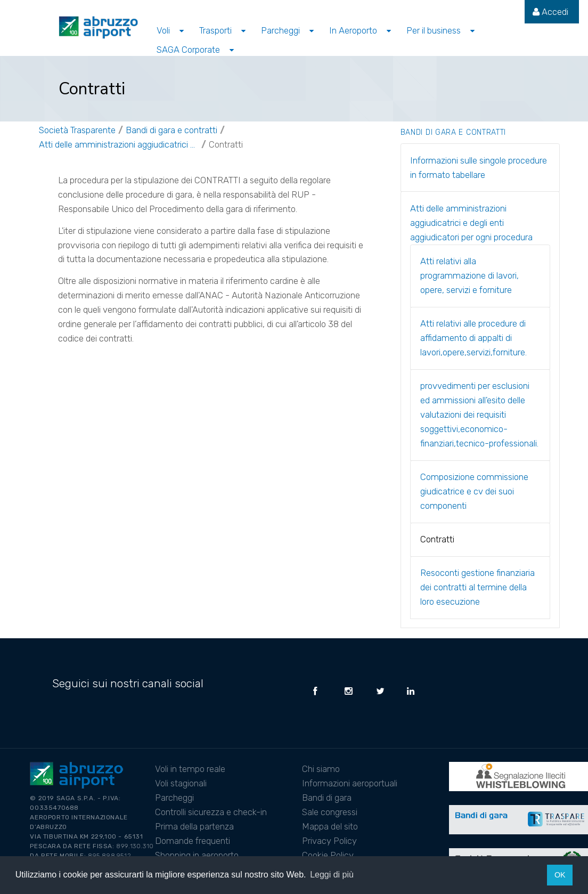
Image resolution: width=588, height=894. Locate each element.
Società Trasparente (77, 130)
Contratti (226, 144)
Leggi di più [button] (332, 875)
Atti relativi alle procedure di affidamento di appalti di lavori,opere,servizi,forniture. (473, 338)
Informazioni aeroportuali (350, 783)
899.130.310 (135, 846)
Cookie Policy (328, 855)
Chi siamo (321, 769)
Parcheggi (174, 798)
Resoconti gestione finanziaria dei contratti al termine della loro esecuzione (477, 587)
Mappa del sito (330, 826)
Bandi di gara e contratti (171, 130)
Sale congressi (330, 812)
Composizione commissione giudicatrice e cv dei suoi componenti (474, 491)
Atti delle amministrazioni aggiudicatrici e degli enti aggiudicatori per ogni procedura (119, 144)
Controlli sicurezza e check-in (211, 812)
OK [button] (560, 875)
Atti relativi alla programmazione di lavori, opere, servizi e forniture (469, 275)
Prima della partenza (194, 826)
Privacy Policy (329, 841)
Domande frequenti (193, 841)
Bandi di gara (327, 798)
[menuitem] (550, 12)
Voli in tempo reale (190, 769)
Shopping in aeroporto (197, 855)
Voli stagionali (181, 783)
